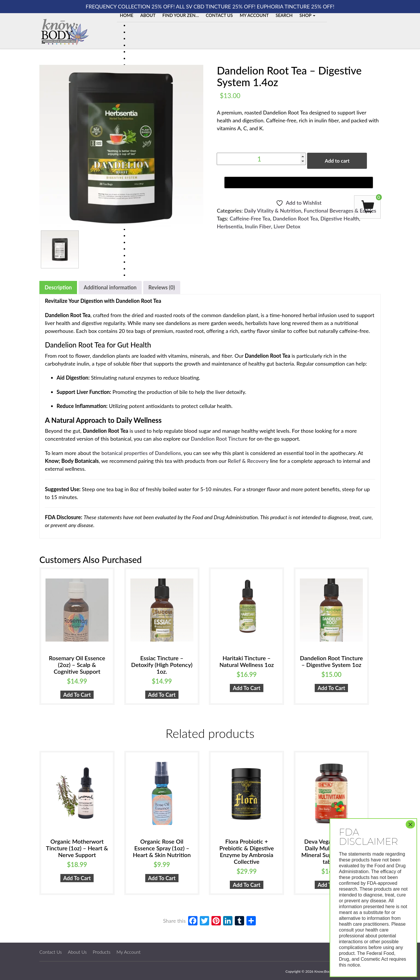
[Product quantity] (261, 159)
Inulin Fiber (258, 226)
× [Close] (410, 824)
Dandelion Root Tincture (219, 439)
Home (127, 15)
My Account (254, 15)
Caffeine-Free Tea (250, 218)
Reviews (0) (162, 287)
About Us (77, 952)
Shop (307, 15)
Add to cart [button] (77, 695)
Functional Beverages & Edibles (340, 211)
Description (58, 287)
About (148, 15)
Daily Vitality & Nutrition (273, 211)
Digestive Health (340, 218)
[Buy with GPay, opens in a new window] (299, 183)
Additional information (110, 287)
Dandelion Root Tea (295, 218)
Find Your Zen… (181, 15)
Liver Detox (287, 226)
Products (102, 952)
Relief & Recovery (248, 461)
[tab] (58, 287)
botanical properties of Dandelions (141, 453)
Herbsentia (230, 226)
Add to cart (337, 161)
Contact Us (219, 15)
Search (284, 15)
